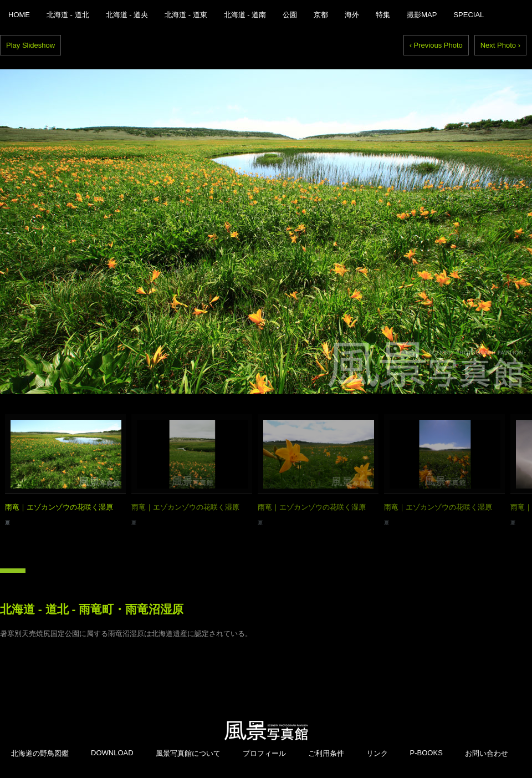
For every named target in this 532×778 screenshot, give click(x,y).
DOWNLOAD (112, 753)
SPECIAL (469, 15)
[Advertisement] (266, 656)
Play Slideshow (30, 45)
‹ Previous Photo (436, 45)
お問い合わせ (487, 753)
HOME (19, 15)
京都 (321, 15)
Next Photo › (500, 45)
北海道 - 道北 (68, 15)
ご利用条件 (326, 753)
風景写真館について (188, 753)
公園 (290, 15)
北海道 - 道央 (127, 15)
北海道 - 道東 (186, 15)
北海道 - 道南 (245, 15)
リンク (377, 753)
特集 (383, 15)
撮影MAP (422, 15)
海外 (352, 15)
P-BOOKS (426, 753)
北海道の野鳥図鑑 (40, 753)
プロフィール (264, 753)
